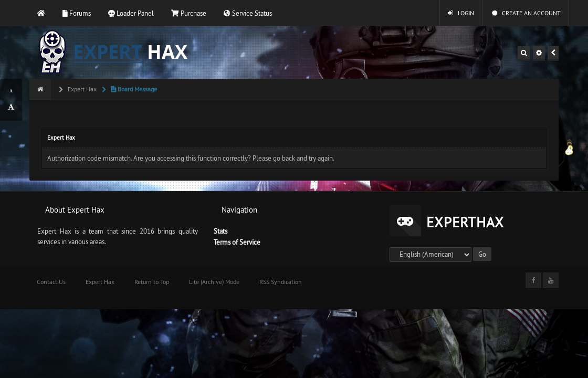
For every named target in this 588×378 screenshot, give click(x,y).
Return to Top (152, 282)
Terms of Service (237, 242)
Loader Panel (131, 13)
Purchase (189, 13)
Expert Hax (81, 89)
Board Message (133, 89)
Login (461, 13)
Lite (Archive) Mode (214, 282)
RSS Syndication (281, 282)
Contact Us (51, 282)
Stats (220, 231)
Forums (77, 13)
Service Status (248, 13)
